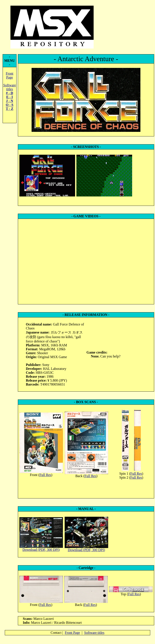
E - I (10, 97)
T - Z (10, 109)
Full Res (45, 475)
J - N (9, 101)
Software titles (10, 87)
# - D (9, 93)
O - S (10, 105)
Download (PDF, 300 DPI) (41, 550)
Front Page (10, 75)
